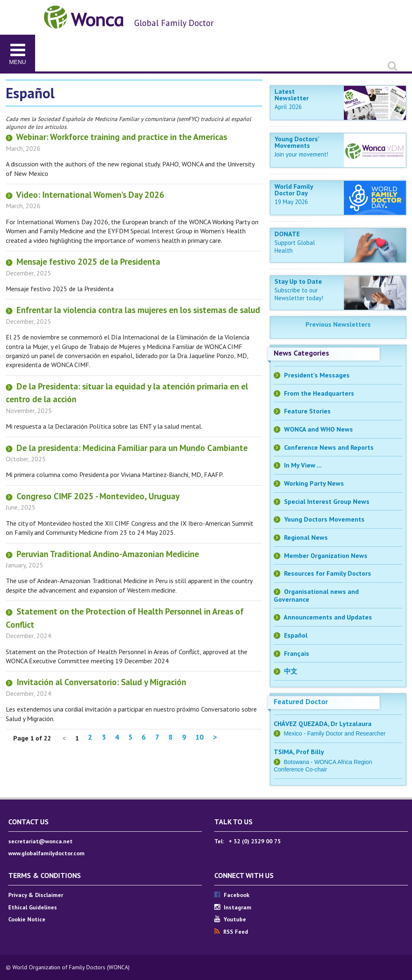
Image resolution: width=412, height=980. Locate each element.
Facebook (232, 895)
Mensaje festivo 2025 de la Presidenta (83, 262)
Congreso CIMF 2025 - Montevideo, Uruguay (93, 496)
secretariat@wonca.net (40, 841)
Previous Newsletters (338, 324)
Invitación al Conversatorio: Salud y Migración (96, 682)
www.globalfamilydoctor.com (46, 853)
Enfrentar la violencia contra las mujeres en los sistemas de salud (133, 310)
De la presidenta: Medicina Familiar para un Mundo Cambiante (127, 448)
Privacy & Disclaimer (36, 895)
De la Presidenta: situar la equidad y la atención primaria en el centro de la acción (127, 393)
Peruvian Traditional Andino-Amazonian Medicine (102, 554)
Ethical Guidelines (33, 907)
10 (199, 737)
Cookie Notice (27, 919)
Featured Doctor (301, 701)
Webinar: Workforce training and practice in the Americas (116, 137)
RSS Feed (231, 932)
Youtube (230, 919)
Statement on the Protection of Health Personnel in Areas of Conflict (125, 618)
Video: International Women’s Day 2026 (85, 195)
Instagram (233, 907)
